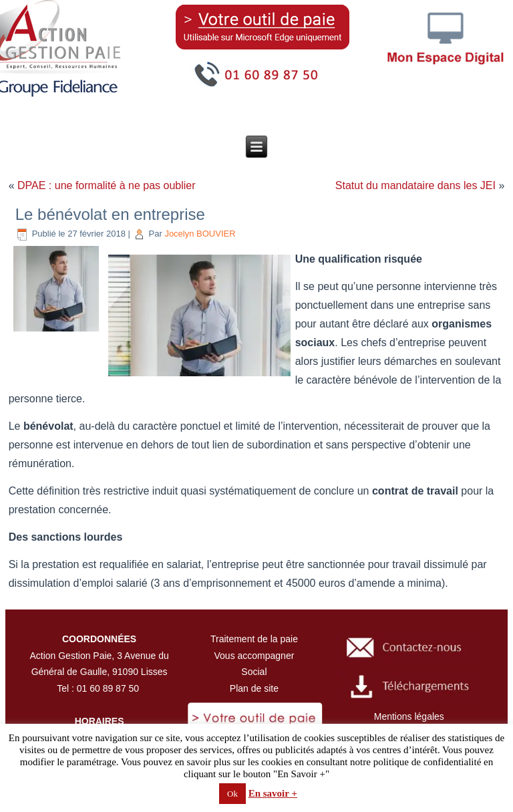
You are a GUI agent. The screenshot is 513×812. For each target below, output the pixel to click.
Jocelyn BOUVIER (200, 234)
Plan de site (254, 688)
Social (254, 672)
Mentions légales (409, 716)
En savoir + (273, 793)
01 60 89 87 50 (108, 688)
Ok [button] (232, 794)
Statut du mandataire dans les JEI (415, 185)
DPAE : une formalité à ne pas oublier (107, 185)
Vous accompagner (254, 656)
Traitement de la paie (254, 639)
